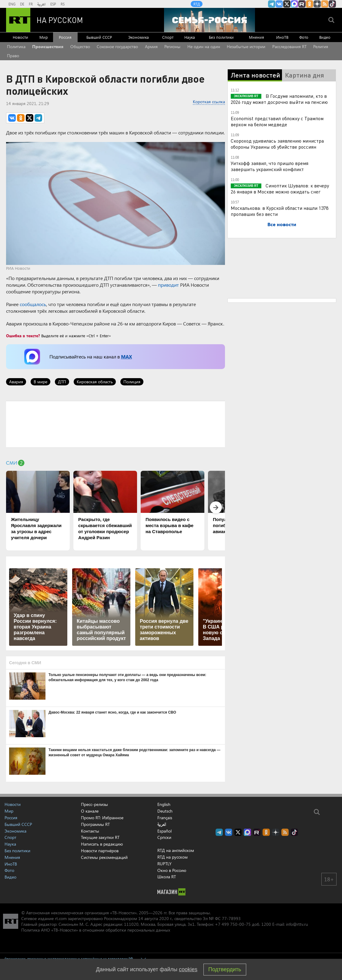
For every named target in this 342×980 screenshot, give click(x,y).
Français (165, 818)
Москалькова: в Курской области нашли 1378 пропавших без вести (280, 211)
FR (31, 4)
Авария (16, 382)
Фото (304, 37)
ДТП (62, 382)
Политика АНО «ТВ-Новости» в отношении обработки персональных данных (96, 930)
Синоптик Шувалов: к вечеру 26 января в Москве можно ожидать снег (280, 188)
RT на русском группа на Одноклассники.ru (310, 4)
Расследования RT (289, 46)
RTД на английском (176, 850)
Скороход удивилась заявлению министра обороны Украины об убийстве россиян (277, 144)
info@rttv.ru (297, 924)
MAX (126, 356)
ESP (53, 4)
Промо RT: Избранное (102, 818)
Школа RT (167, 877)
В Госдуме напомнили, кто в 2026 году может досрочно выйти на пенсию (279, 99)
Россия (65, 37)
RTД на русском (173, 857)
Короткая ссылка (209, 102)
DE (22, 4)
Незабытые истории (246, 46)
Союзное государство (117, 46)
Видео (325, 37)
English (164, 804)
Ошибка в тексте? (23, 336)
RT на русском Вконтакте (279, 4)
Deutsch (165, 811)
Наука (190, 37)
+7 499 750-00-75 (233, 924)
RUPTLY (164, 864)
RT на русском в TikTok (332, 4)
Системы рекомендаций (104, 857)
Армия (151, 46)
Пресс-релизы (94, 804)
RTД (197, 4)
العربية (42, 4)
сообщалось (33, 304)
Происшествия (48, 46)
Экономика (139, 37)
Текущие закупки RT (100, 837)
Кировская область (95, 382)
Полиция (132, 382)
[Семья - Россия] (210, 20)
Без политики (221, 37)
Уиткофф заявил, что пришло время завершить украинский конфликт (270, 166)
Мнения (256, 37)
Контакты (90, 831)
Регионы (172, 46)
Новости (20, 37)
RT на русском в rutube (302, 4)
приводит (168, 285)
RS (63, 4)
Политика (16, 46)
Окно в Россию (172, 870)
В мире (40, 382)
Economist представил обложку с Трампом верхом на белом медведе (277, 121)
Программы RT (95, 824)
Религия (321, 46)
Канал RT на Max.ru (294, 4)
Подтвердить (225, 969)
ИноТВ (282, 37)
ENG (12, 4)
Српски (164, 837)
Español (164, 831)
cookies (188, 969)
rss (325, 4)
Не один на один (204, 46)
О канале (90, 811)
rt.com (61, 918)
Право (13, 56)
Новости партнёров (100, 851)
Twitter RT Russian (287, 4)
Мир (44, 37)
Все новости (282, 224)
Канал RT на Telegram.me (272, 4)
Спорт (168, 37)
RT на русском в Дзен (317, 4)
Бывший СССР (99, 37)
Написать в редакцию (102, 844)
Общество (80, 46)
